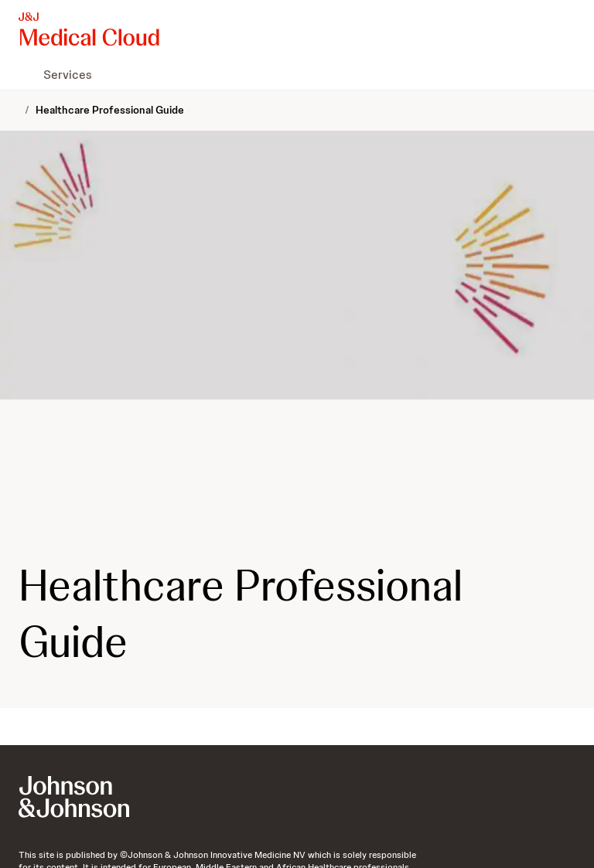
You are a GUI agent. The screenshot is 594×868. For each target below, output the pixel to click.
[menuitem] (25, 74)
